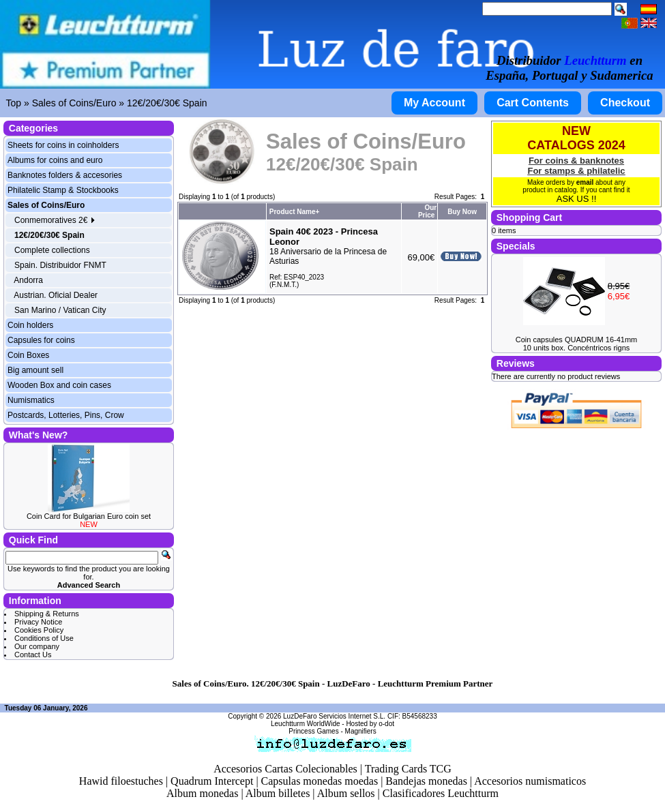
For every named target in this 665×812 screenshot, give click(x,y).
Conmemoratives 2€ (55, 220)
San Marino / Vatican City (60, 310)
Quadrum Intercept (212, 781)
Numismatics (31, 400)
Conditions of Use (44, 638)
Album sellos (346, 793)
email (585, 182)
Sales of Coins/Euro (74, 103)
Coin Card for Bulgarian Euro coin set (89, 516)
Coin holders (30, 325)
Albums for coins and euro (55, 160)
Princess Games (313, 731)
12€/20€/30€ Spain (167, 103)
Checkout (625, 103)
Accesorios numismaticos (530, 781)
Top (14, 103)
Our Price (427, 211)
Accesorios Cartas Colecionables (285, 769)
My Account (434, 103)
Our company (37, 646)
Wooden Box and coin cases (59, 385)
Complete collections (52, 250)
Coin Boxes (28, 355)
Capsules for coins (41, 340)
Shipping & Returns (47, 614)
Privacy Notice (38, 622)
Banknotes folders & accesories (65, 175)
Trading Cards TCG (408, 769)
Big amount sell (35, 370)
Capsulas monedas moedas (320, 781)
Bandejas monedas (426, 781)
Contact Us (33, 655)
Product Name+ (295, 212)
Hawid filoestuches (121, 781)
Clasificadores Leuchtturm (441, 793)
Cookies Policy (39, 630)
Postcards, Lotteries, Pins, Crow (66, 415)
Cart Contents (533, 103)
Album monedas (202, 793)
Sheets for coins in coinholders (63, 145)
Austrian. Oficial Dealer (56, 295)
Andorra (28, 280)
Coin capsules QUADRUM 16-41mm (577, 340)
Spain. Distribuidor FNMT (60, 265)
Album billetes (278, 793)
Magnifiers (361, 731)
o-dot (386, 724)
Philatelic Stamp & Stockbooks (63, 190)
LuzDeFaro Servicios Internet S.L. (334, 716)
